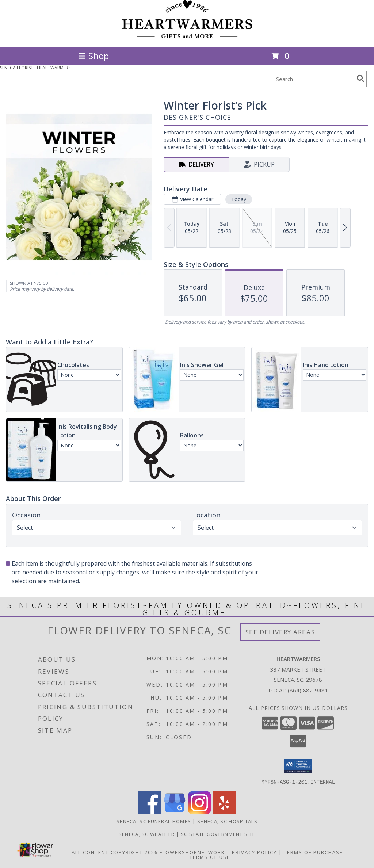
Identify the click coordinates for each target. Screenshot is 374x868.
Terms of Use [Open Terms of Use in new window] (210, 857)
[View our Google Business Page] (175, 812)
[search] (360, 79)
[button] (298, 766)
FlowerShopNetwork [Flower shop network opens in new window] (192, 852)
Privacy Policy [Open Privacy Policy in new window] (254, 852)
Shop (93, 56)
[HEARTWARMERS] (187, 36)
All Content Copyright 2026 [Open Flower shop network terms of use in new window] (115, 852)
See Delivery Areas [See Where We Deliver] (280, 632)
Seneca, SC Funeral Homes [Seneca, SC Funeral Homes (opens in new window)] (154, 821)
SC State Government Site (218, 834)
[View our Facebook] (150, 812)
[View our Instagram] (199, 812)
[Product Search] (314, 79)
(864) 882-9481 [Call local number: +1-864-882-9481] (308, 690)
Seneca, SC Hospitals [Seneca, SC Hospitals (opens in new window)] (227, 821)
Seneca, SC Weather (147, 834)
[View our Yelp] (224, 812)
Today (239, 199)
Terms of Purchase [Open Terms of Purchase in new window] (313, 852)
